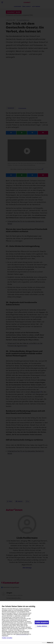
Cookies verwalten (7, 638)
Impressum (5, 636)
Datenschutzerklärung (22, 634)
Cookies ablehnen (42, 626)
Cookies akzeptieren (42, 622)
